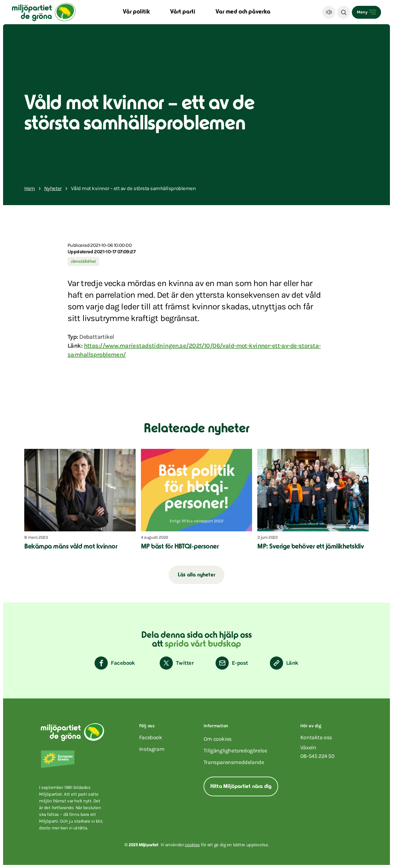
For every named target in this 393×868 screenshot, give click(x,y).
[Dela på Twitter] (177, 663)
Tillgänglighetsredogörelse (235, 751)
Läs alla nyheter (196, 575)
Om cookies (218, 739)
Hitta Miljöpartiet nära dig (241, 787)
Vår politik (136, 12)
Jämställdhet (83, 261)
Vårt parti (183, 12)
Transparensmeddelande (234, 762)
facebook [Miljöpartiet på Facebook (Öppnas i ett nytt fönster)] (151, 737)
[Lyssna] (329, 12)
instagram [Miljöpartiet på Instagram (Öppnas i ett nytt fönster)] (152, 749)
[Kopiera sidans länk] (284, 663)
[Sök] (344, 12)
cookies (192, 845)
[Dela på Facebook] (115, 663)
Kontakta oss (316, 737)
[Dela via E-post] (232, 663)
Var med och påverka (243, 12)
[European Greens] (74, 759)
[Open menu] (366, 12)
